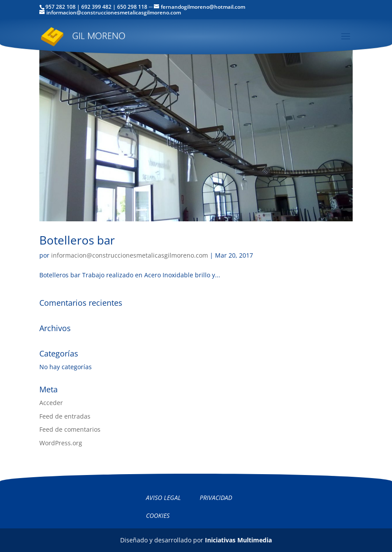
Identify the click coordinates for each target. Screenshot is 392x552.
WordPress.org (61, 443)
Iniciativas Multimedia (238, 540)
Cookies (158, 515)
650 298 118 (132, 7)
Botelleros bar (77, 240)
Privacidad (216, 498)
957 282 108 (61, 7)
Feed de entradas (65, 416)
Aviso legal (163, 498)
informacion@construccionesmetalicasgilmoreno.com (130, 255)
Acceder (51, 403)
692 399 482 (96, 7)
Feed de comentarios (70, 429)
